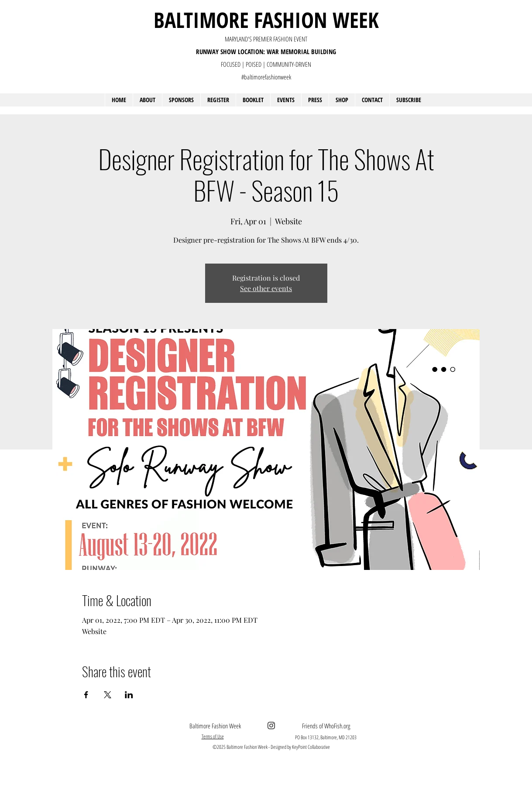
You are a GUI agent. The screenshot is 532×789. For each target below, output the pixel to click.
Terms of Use (213, 736)
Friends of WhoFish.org (326, 726)
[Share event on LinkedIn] (129, 695)
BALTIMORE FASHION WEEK (266, 20)
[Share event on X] (108, 695)
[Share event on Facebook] (86, 695)
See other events (266, 288)
